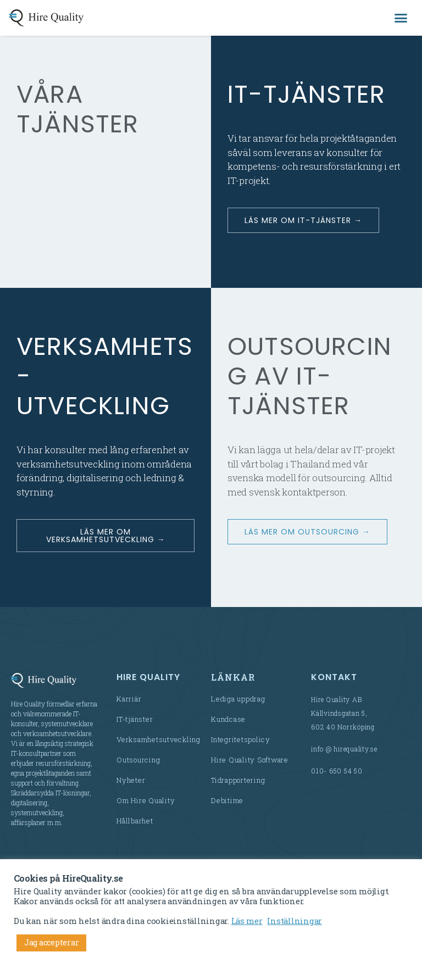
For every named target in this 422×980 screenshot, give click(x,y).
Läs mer (247, 921)
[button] (401, 18)
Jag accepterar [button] (51, 942)
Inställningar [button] (295, 921)
